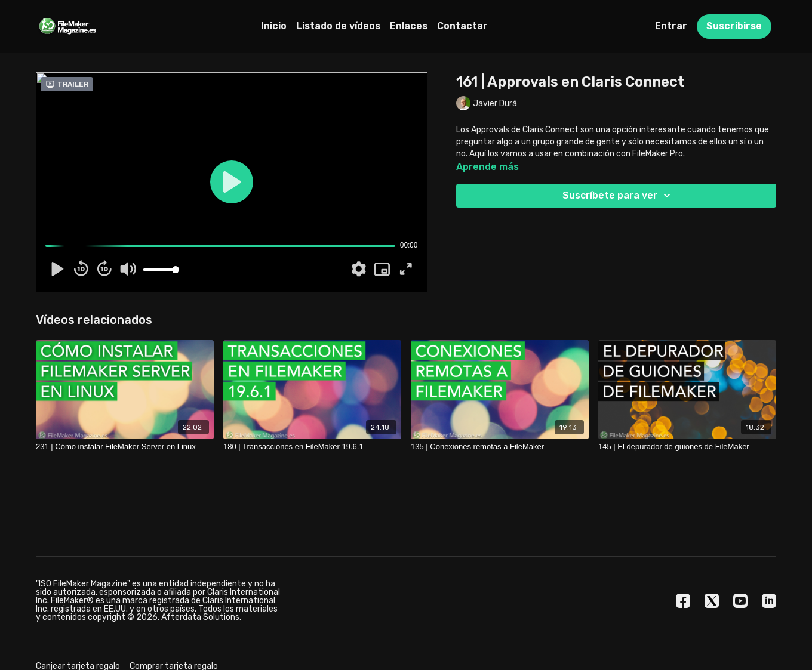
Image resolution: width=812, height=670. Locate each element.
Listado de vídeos (338, 26)
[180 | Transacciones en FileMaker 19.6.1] (312, 447)
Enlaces (409, 26)
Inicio (274, 26)
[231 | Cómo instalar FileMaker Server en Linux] (125, 447)
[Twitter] (712, 601)
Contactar (462, 26)
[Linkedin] (769, 601)
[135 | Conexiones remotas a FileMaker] (500, 447)
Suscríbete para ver (618, 196)
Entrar (671, 26)
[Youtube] (740, 601)
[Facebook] (683, 601)
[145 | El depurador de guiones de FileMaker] (687, 447)
